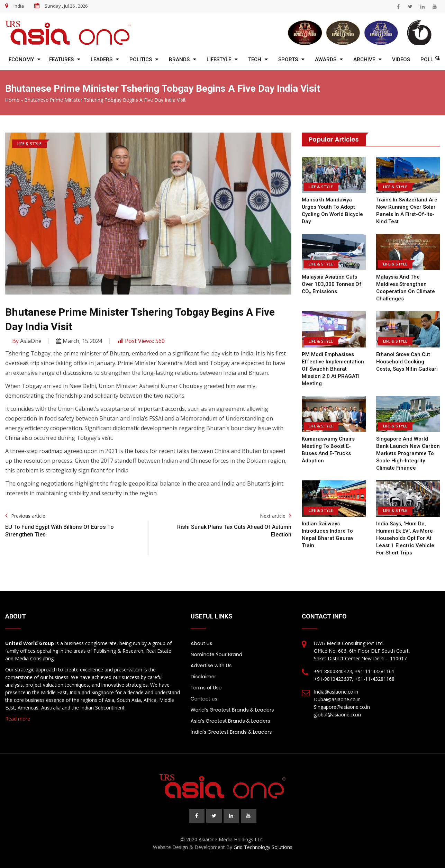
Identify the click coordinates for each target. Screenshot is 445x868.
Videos (401, 60)
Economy (21, 60)
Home (12, 100)
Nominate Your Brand (216, 654)
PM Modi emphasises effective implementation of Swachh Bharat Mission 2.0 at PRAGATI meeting (333, 369)
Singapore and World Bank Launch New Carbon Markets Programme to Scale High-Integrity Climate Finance (408, 453)
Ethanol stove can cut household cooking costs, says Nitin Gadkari (407, 362)
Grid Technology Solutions (263, 847)
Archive (364, 60)
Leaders (102, 60)
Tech (255, 60)
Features (61, 60)
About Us (201, 643)
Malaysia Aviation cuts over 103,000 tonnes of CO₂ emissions (332, 284)
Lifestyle (219, 60)
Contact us (204, 699)
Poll (427, 60)
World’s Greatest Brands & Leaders (232, 710)
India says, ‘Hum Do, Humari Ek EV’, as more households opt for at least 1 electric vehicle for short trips (405, 538)
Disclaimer (203, 677)
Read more (18, 719)
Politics (141, 60)
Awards (326, 60)
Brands (179, 60)
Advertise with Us (211, 666)
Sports (288, 60)
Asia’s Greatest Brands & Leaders (230, 721)
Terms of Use (206, 688)
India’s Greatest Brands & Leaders (231, 732)
